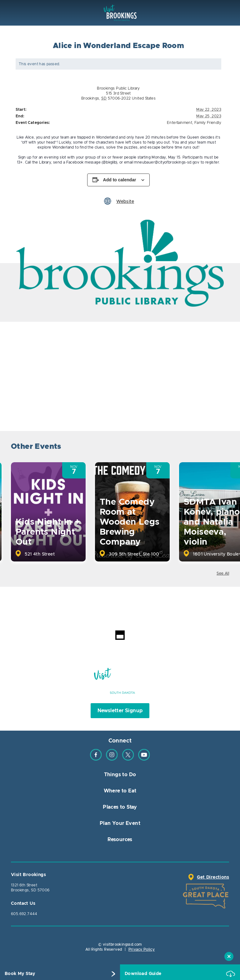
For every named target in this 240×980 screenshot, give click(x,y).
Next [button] (224, 447)
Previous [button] (206, 447)
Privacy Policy (142, 949)
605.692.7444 (24, 914)
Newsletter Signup (120, 711)
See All (223, 573)
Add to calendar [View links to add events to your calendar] (120, 180)
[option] (120, 263)
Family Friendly (208, 123)
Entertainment (180, 123)
